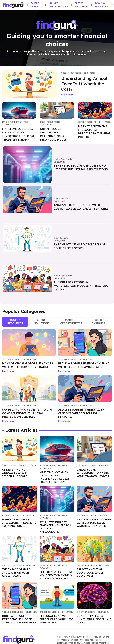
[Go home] (13, 5)
